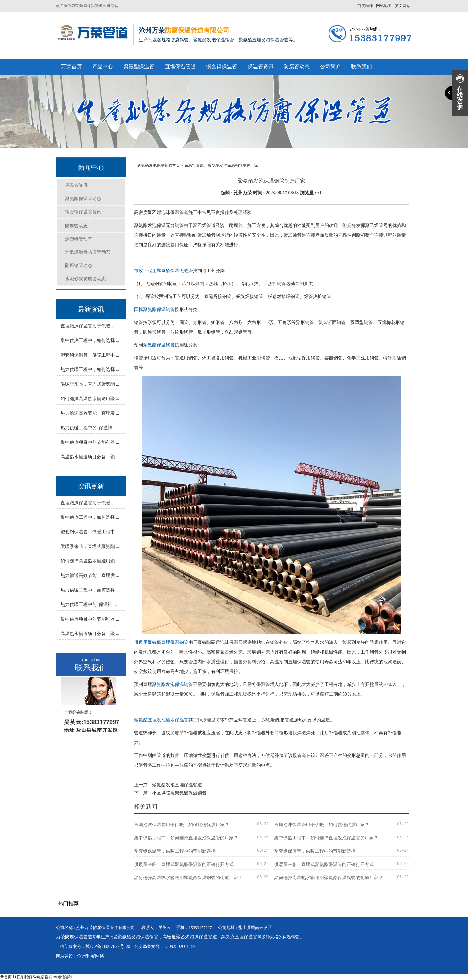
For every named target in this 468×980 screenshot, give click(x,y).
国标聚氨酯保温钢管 (154, 309)
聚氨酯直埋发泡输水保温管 (161, 720)
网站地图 (384, 6)
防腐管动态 (297, 66)
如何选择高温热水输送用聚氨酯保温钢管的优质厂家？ (188, 878)
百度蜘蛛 (365, 6)
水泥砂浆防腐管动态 (85, 279)
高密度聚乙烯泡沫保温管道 (190, 937)
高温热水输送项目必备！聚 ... (90, 457)
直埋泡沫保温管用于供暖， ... (90, 326)
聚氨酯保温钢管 (159, 345)
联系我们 (362, 66)
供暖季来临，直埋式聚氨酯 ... (90, 384)
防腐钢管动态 (79, 266)
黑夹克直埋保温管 (239, 937)
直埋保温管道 (180, 66)
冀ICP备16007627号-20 (108, 947)
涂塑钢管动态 (79, 239)
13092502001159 (179, 947)
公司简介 (330, 66)
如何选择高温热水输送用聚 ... (90, 399)
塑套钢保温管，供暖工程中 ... (90, 355)
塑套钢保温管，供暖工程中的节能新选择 (175, 851)
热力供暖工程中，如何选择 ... (90, 370)
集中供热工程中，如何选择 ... (90, 341)
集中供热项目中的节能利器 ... (90, 442)
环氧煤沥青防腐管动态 (88, 252)
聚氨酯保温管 (139, 66)
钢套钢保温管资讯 (83, 212)
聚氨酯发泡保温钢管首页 (159, 165)
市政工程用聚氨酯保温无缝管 (163, 271)
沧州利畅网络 (91, 956)
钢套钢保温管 (222, 66)
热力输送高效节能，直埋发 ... (90, 413)
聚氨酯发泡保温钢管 (173, 684)
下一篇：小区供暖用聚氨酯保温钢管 (170, 793)
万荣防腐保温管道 (74, 937)
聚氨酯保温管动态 (83, 199)
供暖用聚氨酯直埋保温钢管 (161, 642)
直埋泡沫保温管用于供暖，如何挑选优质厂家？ (182, 825)
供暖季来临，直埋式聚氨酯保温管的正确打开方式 (184, 864)
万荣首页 (72, 66)
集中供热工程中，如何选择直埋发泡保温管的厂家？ (186, 838)
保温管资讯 (261, 66)
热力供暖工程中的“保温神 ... (89, 428)
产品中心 (103, 66)
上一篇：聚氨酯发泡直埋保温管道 (168, 785)
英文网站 (403, 6)
